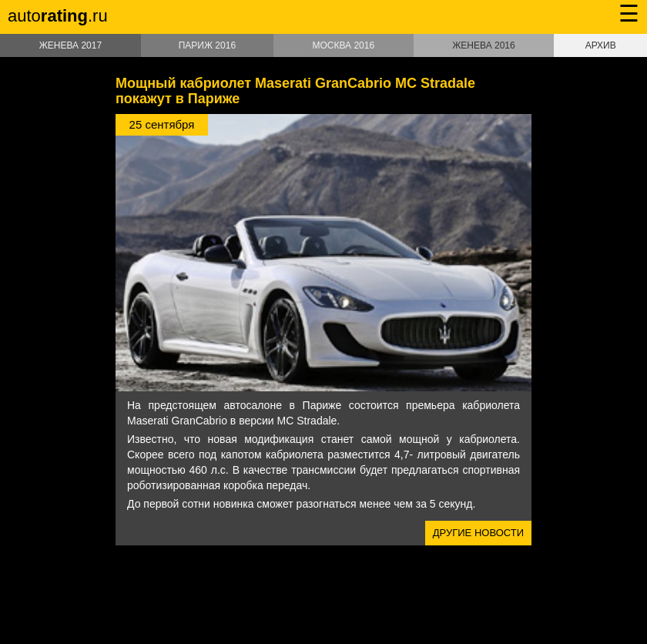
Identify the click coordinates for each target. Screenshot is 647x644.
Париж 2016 (207, 45)
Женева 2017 (70, 45)
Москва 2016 (343, 45)
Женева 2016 (483, 45)
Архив (601, 45)
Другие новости (478, 533)
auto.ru (58, 16)
